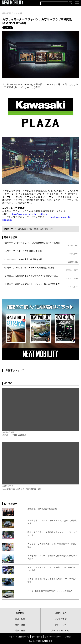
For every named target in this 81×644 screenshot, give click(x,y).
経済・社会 (28, 229)
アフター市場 (61, 619)
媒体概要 (20, 613)
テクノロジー (61, 625)
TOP (20, 611)
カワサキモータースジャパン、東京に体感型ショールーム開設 (42, 244)
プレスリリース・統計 (61, 630)
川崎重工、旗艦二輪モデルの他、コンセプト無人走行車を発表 (42, 285)
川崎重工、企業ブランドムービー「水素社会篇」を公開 (42, 269)
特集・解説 (20, 630)
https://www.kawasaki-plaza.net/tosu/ (29, 214)
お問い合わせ (37, 637)
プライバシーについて (53, 637)
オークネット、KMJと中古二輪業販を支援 (42, 261)
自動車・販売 (38, 229)
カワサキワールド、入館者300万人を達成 (42, 252)
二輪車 (21, 229)
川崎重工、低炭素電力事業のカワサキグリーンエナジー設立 (42, 277)
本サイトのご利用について (19, 637)
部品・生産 (49, 229)
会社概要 (68, 637)
